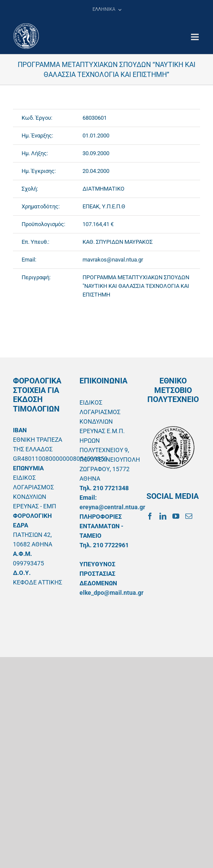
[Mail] (189, 516)
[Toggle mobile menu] (196, 37)
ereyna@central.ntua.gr (112, 507)
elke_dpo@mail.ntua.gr (111, 593)
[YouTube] (176, 516)
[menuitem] (107, 10)
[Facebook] (150, 516)
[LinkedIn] (163, 516)
